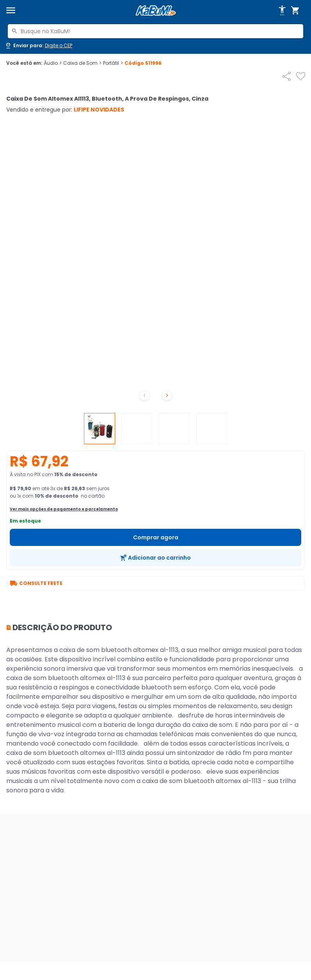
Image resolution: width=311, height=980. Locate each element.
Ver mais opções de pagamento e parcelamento (64, 509)
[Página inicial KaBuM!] (156, 11)
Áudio (53, 63)
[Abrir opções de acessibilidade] (282, 11)
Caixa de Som (82, 63)
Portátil (113, 63)
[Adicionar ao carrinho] (155, 558)
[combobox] (155, 31)
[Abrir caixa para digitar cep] (38, 46)
